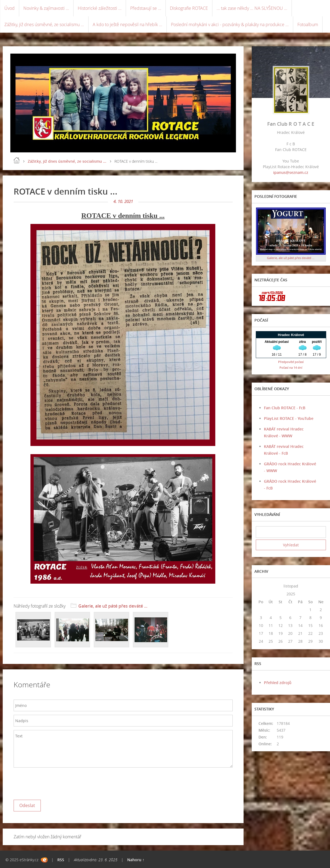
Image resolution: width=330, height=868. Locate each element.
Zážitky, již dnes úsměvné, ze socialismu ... (44, 24)
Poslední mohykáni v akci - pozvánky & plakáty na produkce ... (230, 24)
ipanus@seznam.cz (291, 172)
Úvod (10, 8)
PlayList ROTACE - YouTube (289, 418)
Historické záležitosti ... (100, 8)
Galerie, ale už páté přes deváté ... (113, 606)
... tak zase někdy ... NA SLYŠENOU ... (252, 8)
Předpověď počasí (291, 362)
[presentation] (55, 782)
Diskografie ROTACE (189, 8)
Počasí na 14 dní (291, 367)
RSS (61, 860)
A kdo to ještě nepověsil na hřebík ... (127, 24)
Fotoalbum (308, 24)
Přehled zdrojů (278, 683)
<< (261, 586)
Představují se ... (146, 8)
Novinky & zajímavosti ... (46, 8)
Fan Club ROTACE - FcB (285, 408)
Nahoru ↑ (136, 860)
